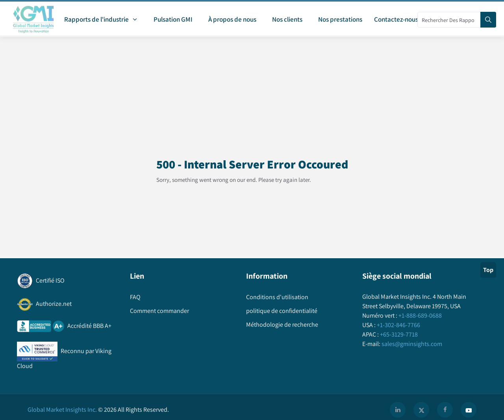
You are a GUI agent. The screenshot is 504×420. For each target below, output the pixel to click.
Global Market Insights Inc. (62, 410)
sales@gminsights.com (411, 344)
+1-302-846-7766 (398, 325)
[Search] (488, 20)
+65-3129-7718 (398, 334)
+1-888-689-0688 (420, 315)
